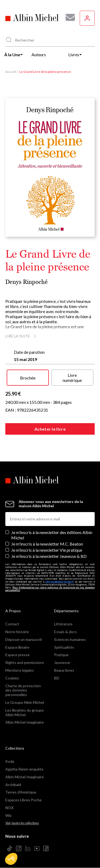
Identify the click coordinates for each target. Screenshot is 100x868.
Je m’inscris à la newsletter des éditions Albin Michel (52, 535)
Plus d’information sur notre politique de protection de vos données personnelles (50, 589)
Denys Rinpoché (27, 282)
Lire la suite (21, 336)
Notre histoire (17, 632)
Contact (12, 624)
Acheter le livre (50, 429)
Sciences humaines (70, 639)
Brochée (28, 378)
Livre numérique (72, 378)
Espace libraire (17, 647)
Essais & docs (65, 632)
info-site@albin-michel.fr (60, 582)
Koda (10, 761)
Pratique (61, 655)
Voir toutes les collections (22, 823)
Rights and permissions (25, 662)
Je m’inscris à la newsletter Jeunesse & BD (49, 556)
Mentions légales (20, 670)
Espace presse (17, 655)
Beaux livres (64, 670)
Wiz (8, 815)
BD (57, 678)
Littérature (63, 624)
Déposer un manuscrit (24, 639)
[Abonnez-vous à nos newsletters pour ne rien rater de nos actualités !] (68, 17)
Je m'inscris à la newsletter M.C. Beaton (47, 544)
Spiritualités (64, 647)
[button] (11, 859)
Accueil (11, 72)
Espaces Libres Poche (23, 800)
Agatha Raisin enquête (24, 769)
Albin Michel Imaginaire (25, 722)
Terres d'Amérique (21, 792)
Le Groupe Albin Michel (25, 702)
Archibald (13, 785)
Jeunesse (62, 662)
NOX (9, 808)
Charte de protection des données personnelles (23, 690)
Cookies (12, 678)
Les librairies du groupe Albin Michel (25, 712)
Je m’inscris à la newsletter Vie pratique (47, 550)
